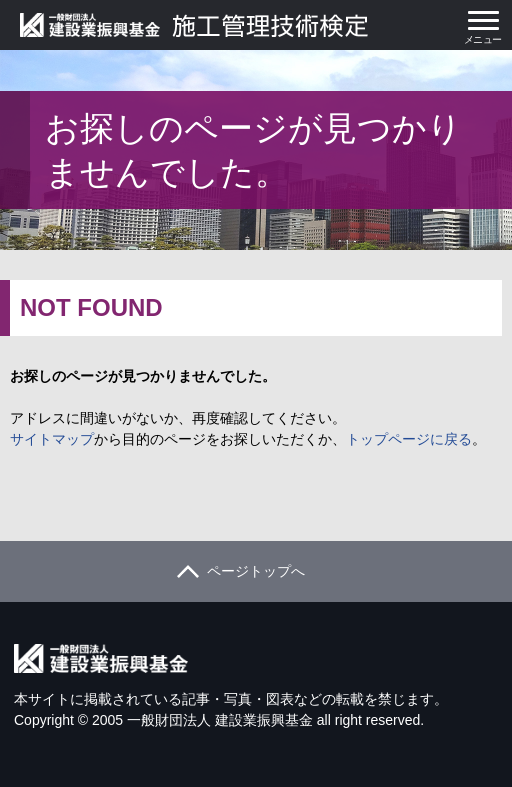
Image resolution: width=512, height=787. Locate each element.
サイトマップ (52, 439)
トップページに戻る (409, 439)
